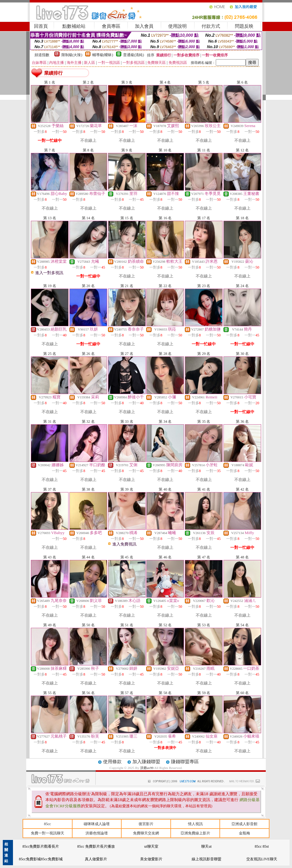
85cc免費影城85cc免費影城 (41, 859)
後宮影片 (146, 824)
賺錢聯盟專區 (185, 762)
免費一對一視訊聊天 (48, 833)
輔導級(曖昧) (103, 55)
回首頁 (41, 26)
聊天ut (206, 846)
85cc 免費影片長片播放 (96, 846)
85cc (47, 824)
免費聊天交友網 (146, 833)
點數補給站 (74, 26)
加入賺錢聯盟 (146, 762)
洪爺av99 (147, 768)
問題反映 (244, 26)
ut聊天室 (151, 846)
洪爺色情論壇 (97, 833)
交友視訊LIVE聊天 (262, 859)
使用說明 (177, 26)
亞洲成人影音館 (244, 824)
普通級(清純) (134, 55)
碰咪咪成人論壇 (97, 824)
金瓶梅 (244, 833)
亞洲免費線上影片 (195, 833)
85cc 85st (262, 846)
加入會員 (144, 26)
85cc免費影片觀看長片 (41, 846)
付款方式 (211, 26)
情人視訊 (195, 824)
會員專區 (111, 26)
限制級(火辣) (72, 55)
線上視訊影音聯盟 (206, 859)
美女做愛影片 (151, 859)
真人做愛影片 (96, 859)
